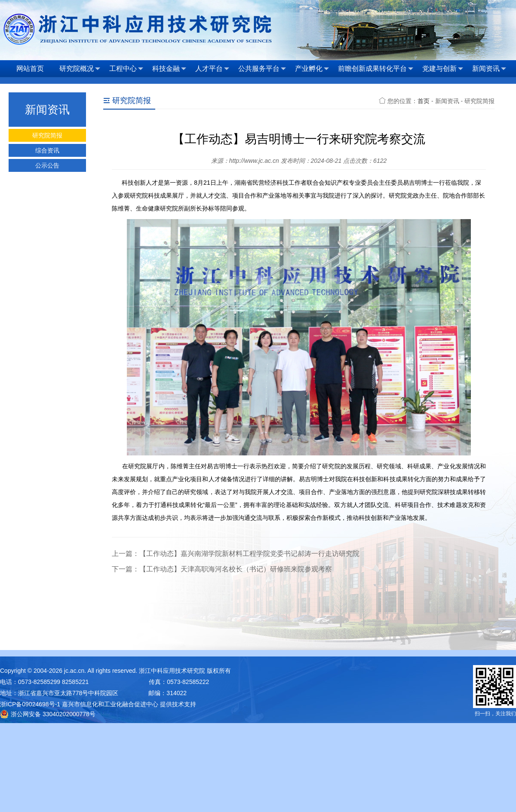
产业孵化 (312, 69)
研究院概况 (80, 69)
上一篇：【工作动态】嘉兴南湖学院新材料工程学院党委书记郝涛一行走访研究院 (236, 554)
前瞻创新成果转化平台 (376, 69)
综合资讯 (47, 150)
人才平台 (212, 69)
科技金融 (169, 69)
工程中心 (126, 69)
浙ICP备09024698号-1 (30, 704)
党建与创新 (443, 69)
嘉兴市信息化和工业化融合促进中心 (110, 704)
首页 (424, 101)
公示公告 (47, 165)
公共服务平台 (262, 69)
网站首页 (30, 69)
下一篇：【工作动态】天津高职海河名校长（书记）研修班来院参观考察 (222, 569)
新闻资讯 (489, 69)
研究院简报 (47, 135)
